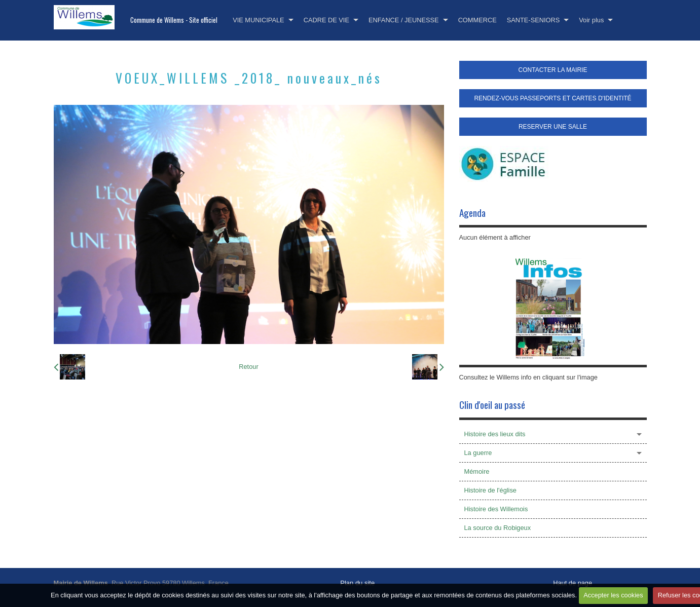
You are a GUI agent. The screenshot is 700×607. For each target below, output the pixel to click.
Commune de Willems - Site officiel (174, 20)
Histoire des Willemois (496, 509)
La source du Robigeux (498, 528)
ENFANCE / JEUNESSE (404, 20)
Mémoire (477, 471)
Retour (248, 367)
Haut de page (573, 583)
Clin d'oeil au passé (492, 405)
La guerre (478, 453)
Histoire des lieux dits (495, 434)
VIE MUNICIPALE (258, 20)
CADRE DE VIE (326, 20)
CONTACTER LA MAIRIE (553, 70)
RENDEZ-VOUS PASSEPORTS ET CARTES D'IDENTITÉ (552, 98)
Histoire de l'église (490, 490)
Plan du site (357, 583)
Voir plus (591, 20)
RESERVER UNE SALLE (553, 127)
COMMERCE (477, 20)
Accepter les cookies (613, 595)
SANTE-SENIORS (533, 20)
